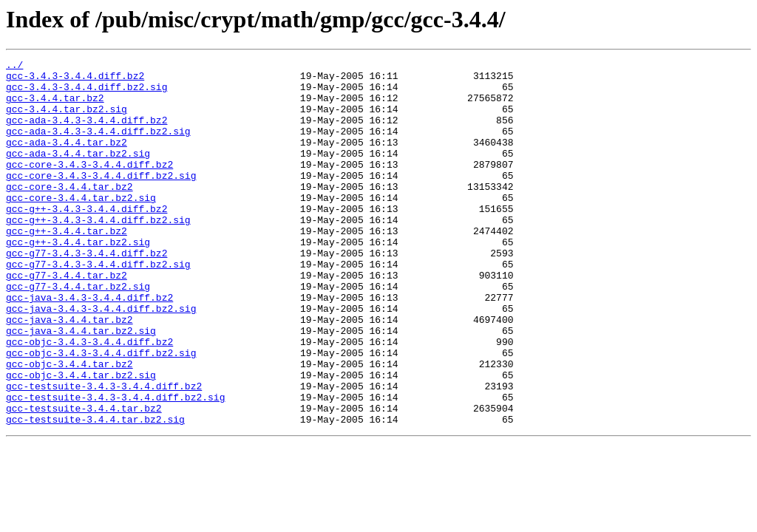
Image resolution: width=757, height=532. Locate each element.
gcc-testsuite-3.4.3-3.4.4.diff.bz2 (104, 452)
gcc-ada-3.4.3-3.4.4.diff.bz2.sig (98, 146)
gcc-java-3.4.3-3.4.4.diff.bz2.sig (101, 359)
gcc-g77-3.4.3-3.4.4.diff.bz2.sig (98, 306)
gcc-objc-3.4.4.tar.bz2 (69, 426)
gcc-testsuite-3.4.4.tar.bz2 (84, 479)
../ (14, 66)
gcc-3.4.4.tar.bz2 (55, 106)
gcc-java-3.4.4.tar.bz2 (69, 372)
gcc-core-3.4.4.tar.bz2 (69, 213)
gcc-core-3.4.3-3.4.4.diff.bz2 (89, 186)
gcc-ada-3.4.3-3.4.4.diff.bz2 (86, 133)
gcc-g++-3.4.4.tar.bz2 (67, 266)
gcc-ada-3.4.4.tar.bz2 (67, 160)
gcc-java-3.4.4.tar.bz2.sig (81, 386)
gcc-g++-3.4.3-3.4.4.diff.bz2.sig (98, 253)
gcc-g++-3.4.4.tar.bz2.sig (78, 279)
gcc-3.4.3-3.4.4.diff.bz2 (75, 80)
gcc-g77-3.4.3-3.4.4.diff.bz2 (86, 293)
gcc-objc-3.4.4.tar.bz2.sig (81, 439)
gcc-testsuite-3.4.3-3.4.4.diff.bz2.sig (115, 465)
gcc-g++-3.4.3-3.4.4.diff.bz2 (86, 239)
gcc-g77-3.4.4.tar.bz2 (67, 319)
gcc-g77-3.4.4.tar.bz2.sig (78, 332)
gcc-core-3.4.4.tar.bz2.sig (81, 226)
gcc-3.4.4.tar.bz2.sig (67, 120)
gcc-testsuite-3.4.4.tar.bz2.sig (95, 492)
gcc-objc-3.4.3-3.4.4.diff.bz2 (89, 399)
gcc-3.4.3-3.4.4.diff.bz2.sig (86, 93)
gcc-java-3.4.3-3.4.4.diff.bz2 (89, 346)
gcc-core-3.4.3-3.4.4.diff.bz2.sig (101, 199)
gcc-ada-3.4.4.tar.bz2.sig (78, 173)
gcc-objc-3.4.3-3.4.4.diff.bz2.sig (101, 412)
